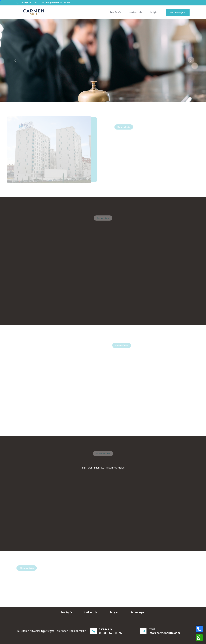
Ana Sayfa (115, 12)
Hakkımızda (135, 12)
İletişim (154, 12)
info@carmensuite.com (56, 3)
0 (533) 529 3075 (26, 3)
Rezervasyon (178, 12)
